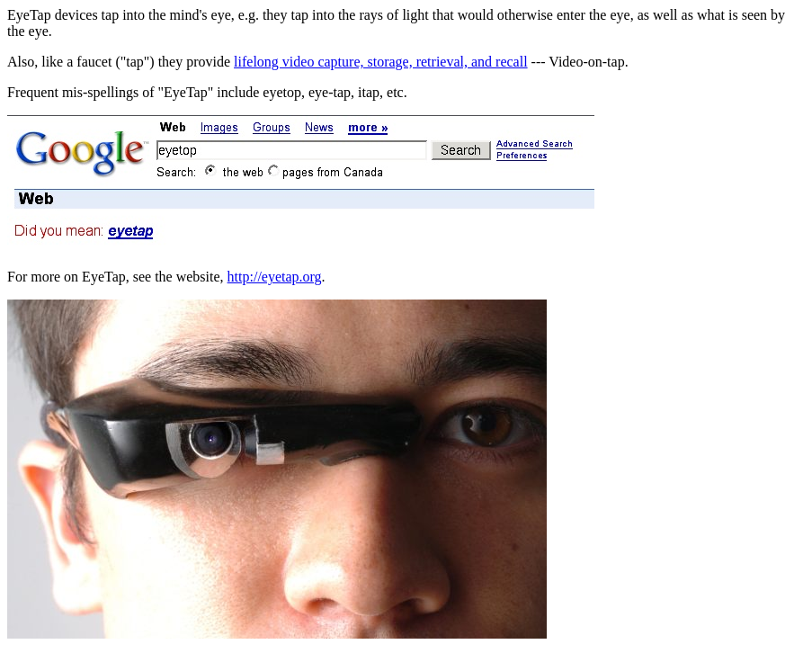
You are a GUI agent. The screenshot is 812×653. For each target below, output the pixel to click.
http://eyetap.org (275, 277)
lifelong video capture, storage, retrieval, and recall (381, 62)
